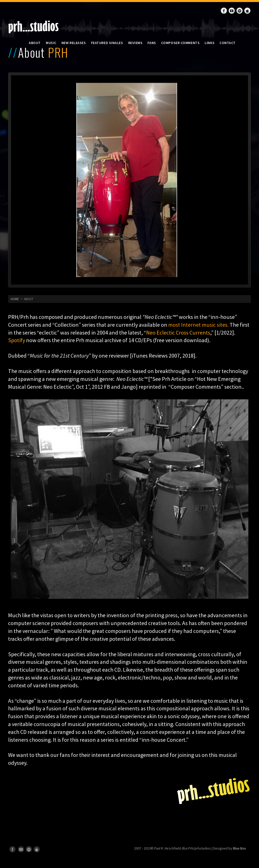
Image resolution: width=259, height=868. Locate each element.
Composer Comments (180, 43)
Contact (228, 43)
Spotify (17, 340)
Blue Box (239, 848)
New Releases (74, 43)
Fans (152, 43)
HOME (15, 299)
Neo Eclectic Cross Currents (178, 333)
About (35, 43)
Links (210, 43)
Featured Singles (107, 43)
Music (51, 43)
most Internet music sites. (199, 325)
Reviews (135, 43)
